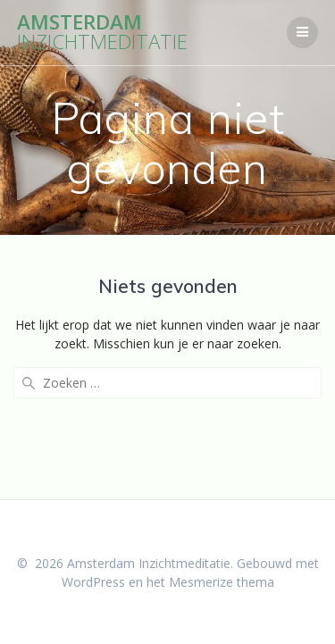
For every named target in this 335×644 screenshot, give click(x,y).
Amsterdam (102, 33)
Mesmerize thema (222, 582)
